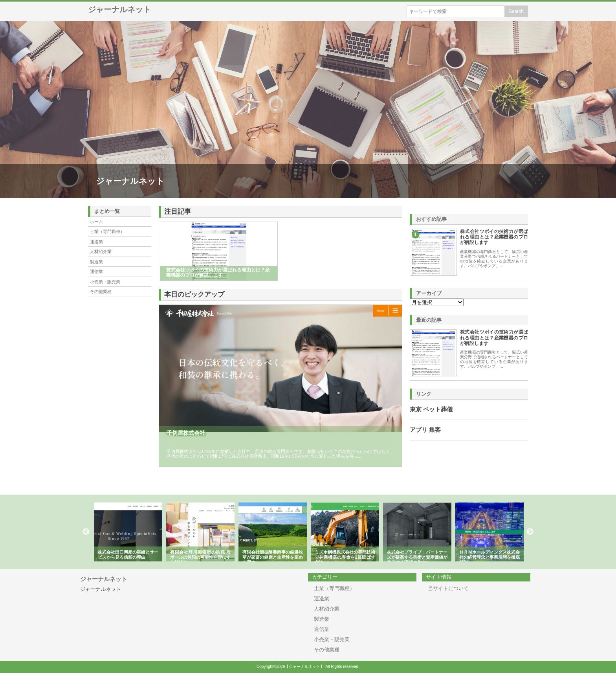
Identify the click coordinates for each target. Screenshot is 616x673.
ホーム (96, 222)
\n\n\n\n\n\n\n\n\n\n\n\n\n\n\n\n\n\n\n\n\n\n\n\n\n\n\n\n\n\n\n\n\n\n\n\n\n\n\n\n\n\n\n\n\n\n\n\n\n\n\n (437, 302)
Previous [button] (86, 532)
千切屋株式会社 (186, 433)
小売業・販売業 (105, 282)
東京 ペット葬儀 (431, 409)
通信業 (96, 271)
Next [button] (530, 532)
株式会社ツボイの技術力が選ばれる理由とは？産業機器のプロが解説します (494, 237)
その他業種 (101, 292)
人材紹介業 (101, 251)
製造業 (96, 262)
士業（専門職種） (107, 231)
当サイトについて (448, 588)
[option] (128, 532)
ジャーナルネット (119, 9)
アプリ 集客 (425, 430)
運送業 (96, 242)
